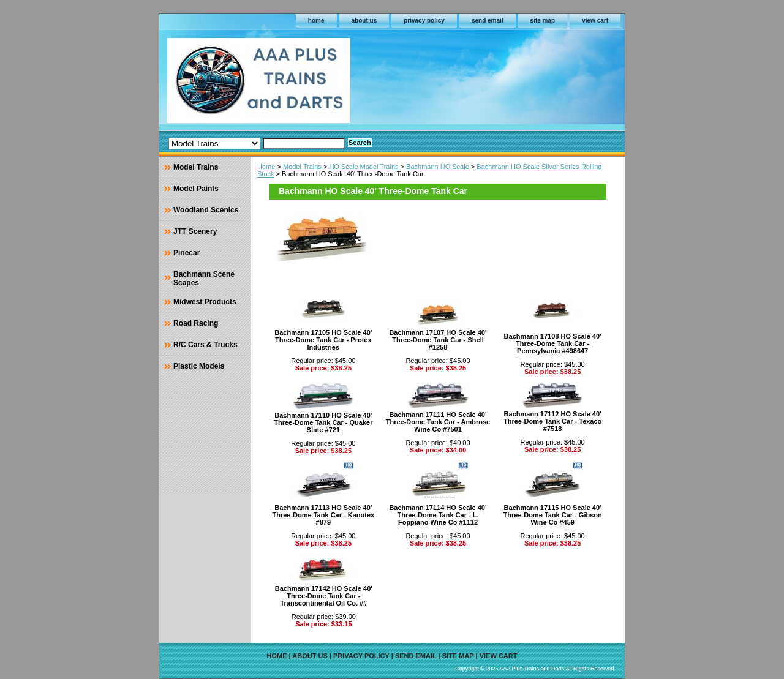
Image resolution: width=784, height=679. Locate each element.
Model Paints (196, 189)
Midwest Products (205, 302)
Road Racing (196, 323)
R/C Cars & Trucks (205, 345)
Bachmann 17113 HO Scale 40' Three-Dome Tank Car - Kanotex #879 (323, 515)
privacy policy (424, 21)
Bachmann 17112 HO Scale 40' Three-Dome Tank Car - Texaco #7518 (552, 421)
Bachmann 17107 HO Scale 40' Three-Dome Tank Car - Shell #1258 (438, 340)
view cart (595, 21)
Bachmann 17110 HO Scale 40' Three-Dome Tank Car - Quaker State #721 (323, 422)
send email (488, 21)
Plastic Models (199, 366)
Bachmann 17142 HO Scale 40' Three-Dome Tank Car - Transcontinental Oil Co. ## (324, 596)
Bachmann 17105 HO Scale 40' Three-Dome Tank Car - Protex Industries (323, 340)
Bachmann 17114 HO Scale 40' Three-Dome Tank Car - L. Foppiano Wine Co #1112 (438, 515)
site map (543, 21)
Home (266, 167)
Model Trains (302, 167)
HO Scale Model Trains (364, 167)
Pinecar (187, 253)
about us (364, 21)
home (316, 21)
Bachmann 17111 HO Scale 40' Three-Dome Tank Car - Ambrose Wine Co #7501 (438, 422)
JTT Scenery (195, 231)
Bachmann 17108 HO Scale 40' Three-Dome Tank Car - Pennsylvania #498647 (553, 343)
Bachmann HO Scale (438, 167)
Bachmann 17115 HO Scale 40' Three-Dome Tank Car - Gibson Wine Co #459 (553, 515)
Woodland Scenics (206, 210)
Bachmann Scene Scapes (204, 279)
